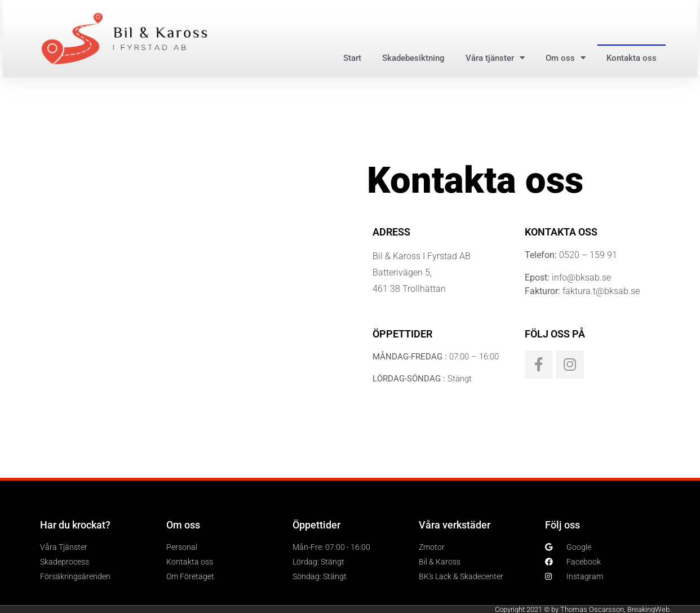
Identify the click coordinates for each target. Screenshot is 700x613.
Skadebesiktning (413, 58)
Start (352, 58)
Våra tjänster (495, 58)
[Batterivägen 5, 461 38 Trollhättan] (181, 281)
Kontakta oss (632, 58)
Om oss (566, 58)
